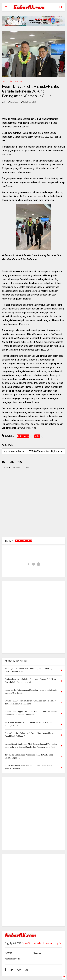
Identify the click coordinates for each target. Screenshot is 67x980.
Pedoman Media (13, 959)
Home (4, 81)
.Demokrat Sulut (24, 541)
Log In (58, 943)
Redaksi (37, 953)
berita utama (19, 81)
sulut (10, 81)
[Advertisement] (33, 617)
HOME (8, 953)
